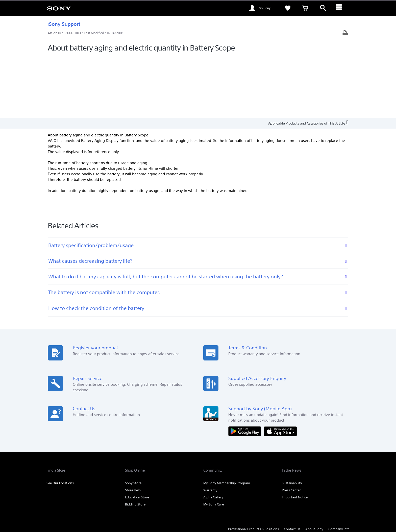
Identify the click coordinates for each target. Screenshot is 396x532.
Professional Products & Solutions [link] (253, 468)
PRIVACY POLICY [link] (165, 504)
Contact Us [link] (292, 468)
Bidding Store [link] (135, 443)
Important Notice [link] (295, 436)
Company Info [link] (339, 468)
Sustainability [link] (292, 422)
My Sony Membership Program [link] (227, 422)
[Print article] (345, 33)
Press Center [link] (291, 429)
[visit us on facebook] (323, 480)
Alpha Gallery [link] (213, 436)
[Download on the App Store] (280, 369)
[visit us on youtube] (333, 480)
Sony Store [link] (133, 422)
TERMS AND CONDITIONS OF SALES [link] (128, 504)
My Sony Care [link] (214, 443)
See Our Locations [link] (60, 422)
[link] (59, 8)
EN (75, 481)
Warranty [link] (210, 429)
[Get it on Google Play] (246, 369)
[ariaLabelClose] (341, 8)
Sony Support (64, 24)
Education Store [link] (137, 436)
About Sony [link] (314, 468)
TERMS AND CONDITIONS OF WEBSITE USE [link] (74, 504)
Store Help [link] (133, 429)
